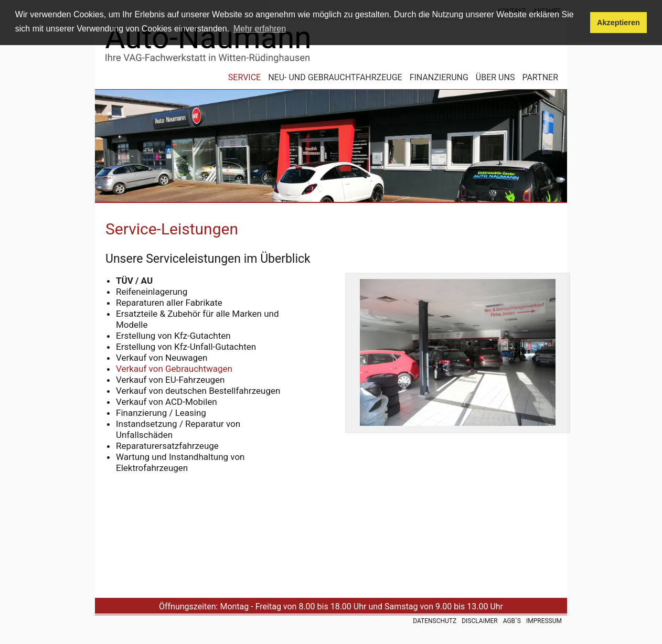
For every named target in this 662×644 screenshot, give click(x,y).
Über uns (495, 78)
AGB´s (512, 621)
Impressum (544, 621)
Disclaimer (479, 621)
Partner (540, 78)
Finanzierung (439, 78)
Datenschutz (435, 621)
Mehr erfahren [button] (260, 29)
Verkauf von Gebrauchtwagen (174, 369)
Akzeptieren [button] (618, 23)
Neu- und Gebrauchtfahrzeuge (335, 78)
